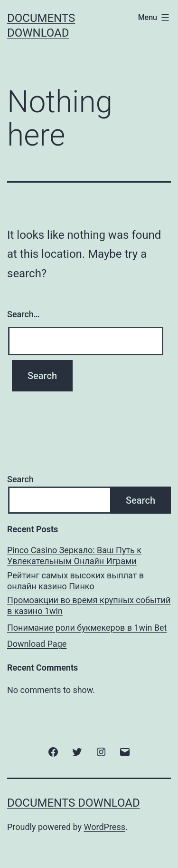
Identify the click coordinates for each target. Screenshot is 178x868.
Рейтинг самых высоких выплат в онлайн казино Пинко (75, 581)
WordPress (105, 827)
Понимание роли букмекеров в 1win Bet (87, 628)
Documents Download (74, 803)
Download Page (37, 644)
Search (20, 479)
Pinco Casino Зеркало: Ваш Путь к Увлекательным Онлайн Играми (74, 556)
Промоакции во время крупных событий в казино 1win (89, 605)
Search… (23, 314)
